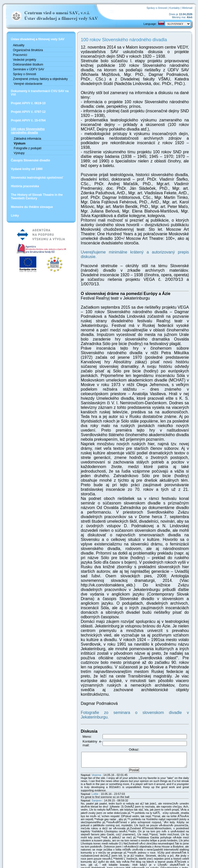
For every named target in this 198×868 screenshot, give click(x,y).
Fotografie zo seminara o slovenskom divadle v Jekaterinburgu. (128, 644)
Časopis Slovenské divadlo (31, 167)
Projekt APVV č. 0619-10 (28, 110)
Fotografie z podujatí (27, 155)
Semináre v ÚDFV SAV (28, 73)
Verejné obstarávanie (28, 91)
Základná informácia (27, 146)
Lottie (85, 718)
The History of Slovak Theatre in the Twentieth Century (37, 204)
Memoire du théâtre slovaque (32, 214)
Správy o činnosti (158, 8)
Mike (118, 862)
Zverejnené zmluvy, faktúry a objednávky (32, 84)
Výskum (19, 151)
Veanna (86, 702)
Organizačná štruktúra (28, 54)
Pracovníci (20, 58)
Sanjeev (87, 725)
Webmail (189, 8)
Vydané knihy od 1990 (27, 176)
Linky (15, 223)
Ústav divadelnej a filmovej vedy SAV (34, 41)
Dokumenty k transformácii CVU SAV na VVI (34, 100)
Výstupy (19, 160)
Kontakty (176, 8)
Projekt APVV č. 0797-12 (28, 119)
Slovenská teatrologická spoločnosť (37, 185)
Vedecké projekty (24, 63)
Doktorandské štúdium (28, 68)
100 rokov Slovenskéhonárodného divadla (28, 138)
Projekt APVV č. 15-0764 (28, 128)
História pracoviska (25, 193)
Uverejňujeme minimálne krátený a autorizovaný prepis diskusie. (129, 238)
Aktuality (19, 49)
